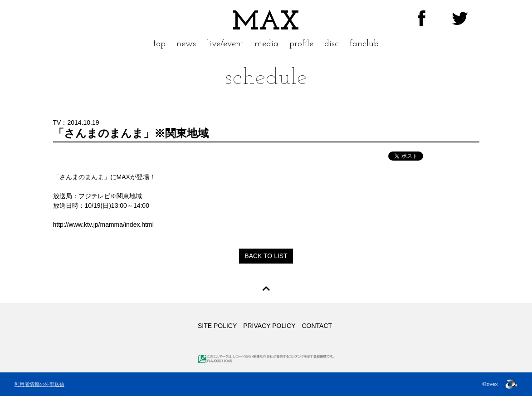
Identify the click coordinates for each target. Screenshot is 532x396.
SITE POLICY (217, 326)
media (266, 44)
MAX (266, 23)
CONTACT (317, 326)
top (159, 44)
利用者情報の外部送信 (39, 384)
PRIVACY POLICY (269, 326)
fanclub (364, 44)
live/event (225, 44)
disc (332, 44)
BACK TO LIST (266, 256)
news (186, 44)
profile (301, 44)
